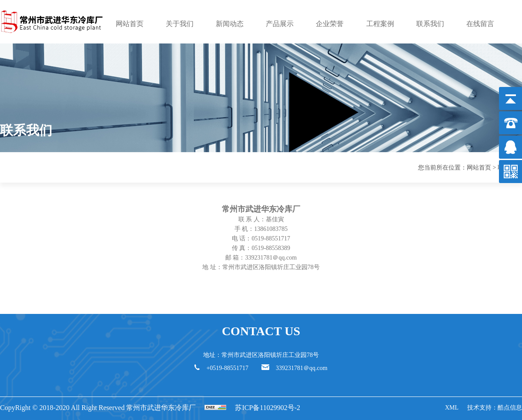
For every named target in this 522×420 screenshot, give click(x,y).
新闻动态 (230, 24)
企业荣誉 (330, 24)
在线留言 (480, 24)
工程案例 (380, 24)
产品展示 (280, 24)
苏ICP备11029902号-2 (268, 408)
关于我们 (180, 24)
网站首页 (130, 24)
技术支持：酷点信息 (495, 408)
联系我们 (430, 24)
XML (452, 408)
